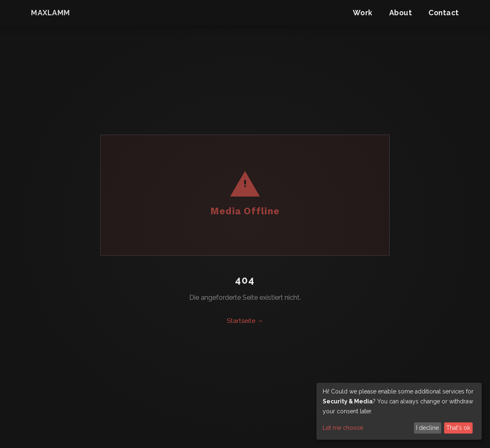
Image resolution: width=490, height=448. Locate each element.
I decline (427, 428)
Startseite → (245, 321)
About (401, 13)
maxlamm (51, 13)
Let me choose (343, 428)
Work (363, 13)
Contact (444, 13)
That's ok (458, 428)
